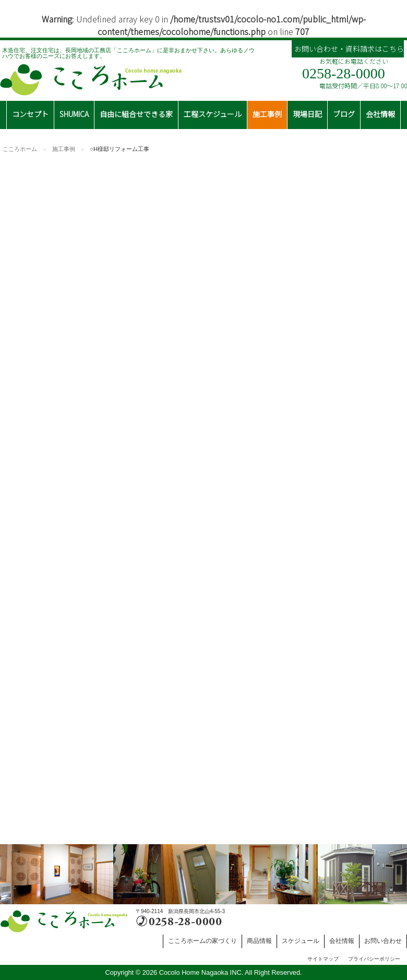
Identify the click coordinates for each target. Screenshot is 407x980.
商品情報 (259, 941)
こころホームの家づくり (202, 941)
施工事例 (64, 149)
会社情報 (342, 941)
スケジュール (301, 941)
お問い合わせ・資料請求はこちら (349, 49)
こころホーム (20, 149)
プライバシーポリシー (374, 959)
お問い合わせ (383, 941)
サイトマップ (323, 959)
